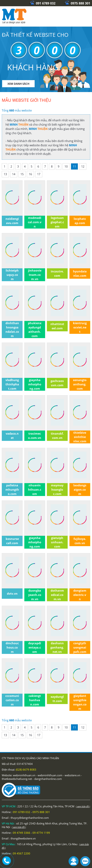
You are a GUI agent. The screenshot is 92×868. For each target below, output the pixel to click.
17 (39, 174)
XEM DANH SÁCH (18, 84)
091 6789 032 (42, 3)
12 (83, 166)
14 (14, 174)
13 (5, 174)
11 (74, 166)
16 (30, 174)
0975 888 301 (77, 3)
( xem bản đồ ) (83, 806)
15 (22, 174)
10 (66, 166)
